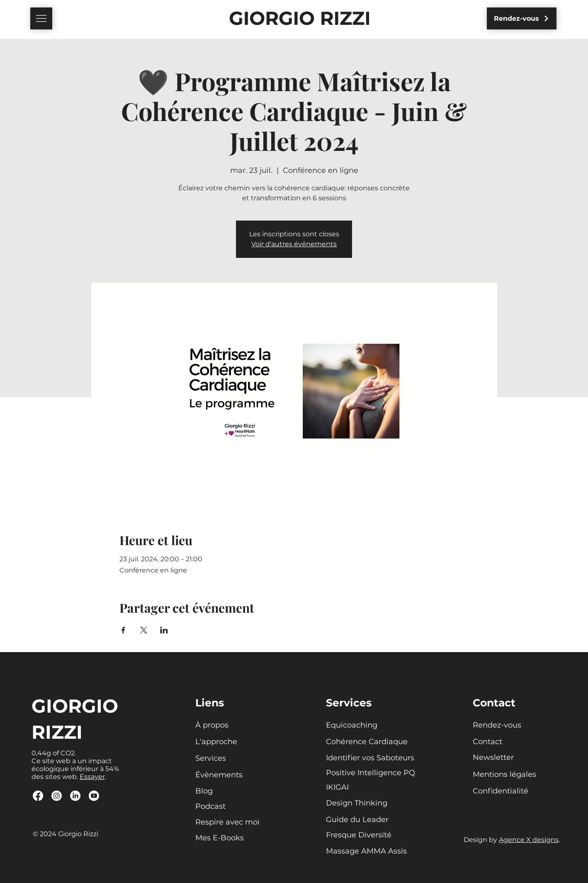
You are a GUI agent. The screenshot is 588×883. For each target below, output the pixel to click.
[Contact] (501, 742)
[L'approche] (224, 742)
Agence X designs (529, 840)
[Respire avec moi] (228, 822)
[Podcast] (228, 807)
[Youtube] (94, 796)
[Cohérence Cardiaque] (367, 742)
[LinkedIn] (75, 796)
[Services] (224, 759)
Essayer (92, 777)
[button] (41, 18)
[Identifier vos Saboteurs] (371, 758)
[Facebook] (38, 796)
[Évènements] (224, 775)
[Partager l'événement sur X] (144, 630)
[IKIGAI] (355, 788)
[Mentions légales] (514, 775)
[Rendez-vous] (522, 18)
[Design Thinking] (360, 803)
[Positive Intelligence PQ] (371, 773)
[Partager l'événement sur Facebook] (123, 630)
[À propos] (224, 725)
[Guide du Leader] (360, 820)
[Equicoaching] (355, 725)
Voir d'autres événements (294, 244)
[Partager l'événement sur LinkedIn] (164, 630)
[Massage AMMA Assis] (366, 851)
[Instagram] (57, 796)
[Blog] (224, 791)
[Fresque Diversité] (360, 835)
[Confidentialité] (501, 791)
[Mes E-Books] (228, 838)
